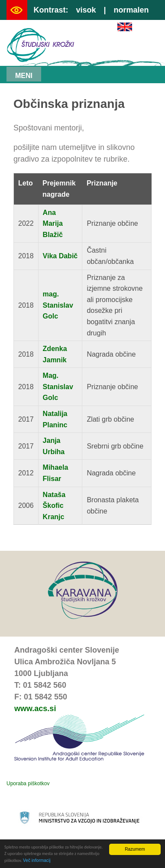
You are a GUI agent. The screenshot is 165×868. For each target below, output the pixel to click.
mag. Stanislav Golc (58, 305)
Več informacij (37, 860)
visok (86, 10)
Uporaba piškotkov (28, 783)
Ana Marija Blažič (53, 224)
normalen (131, 10)
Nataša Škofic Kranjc (54, 506)
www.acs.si (35, 709)
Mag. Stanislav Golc (58, 387)
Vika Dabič (60, 256)
